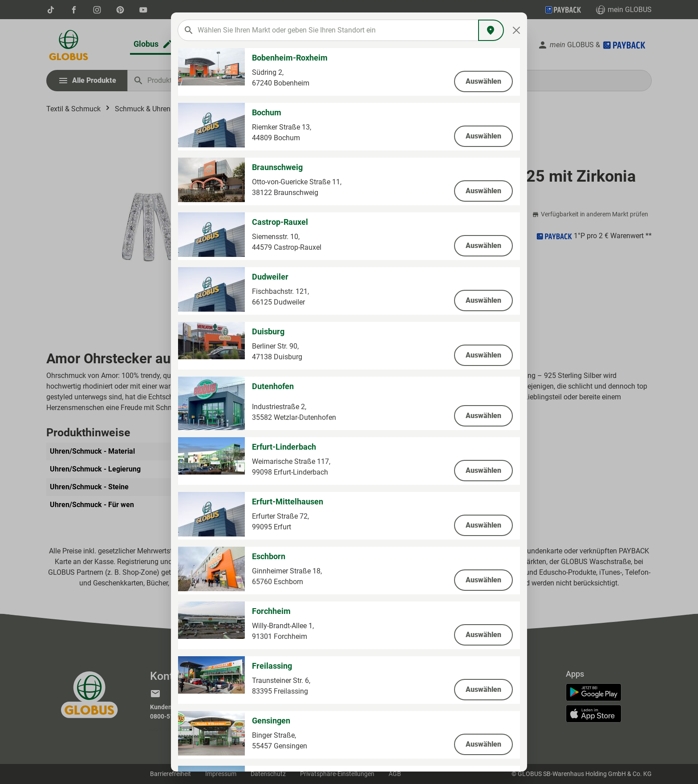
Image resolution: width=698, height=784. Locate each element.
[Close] (517, 30)
